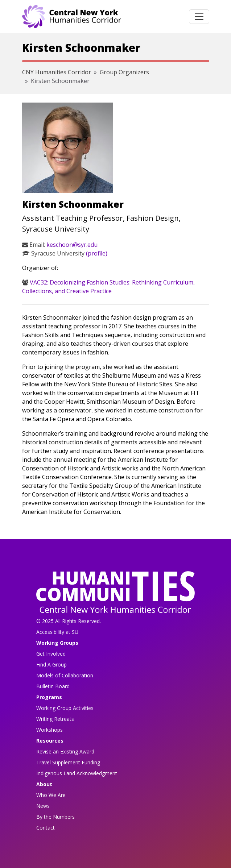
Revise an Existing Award (65, 751)
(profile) (97, 253)
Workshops (49, 730)
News (43, 806)
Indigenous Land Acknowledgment (77, 773)
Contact (46, 828)
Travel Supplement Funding (68, 762)
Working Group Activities (65, 708)
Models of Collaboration (65, 675)
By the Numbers (55, 817)
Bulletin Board (53, 686)
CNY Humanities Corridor (57, 72)
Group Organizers (124, 72)
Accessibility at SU (57, 632)
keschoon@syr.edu (72, 245)
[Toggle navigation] (199, 17)
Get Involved (51, 654)
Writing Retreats (55, 719)
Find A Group (51, 665)
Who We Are (51, 795)
